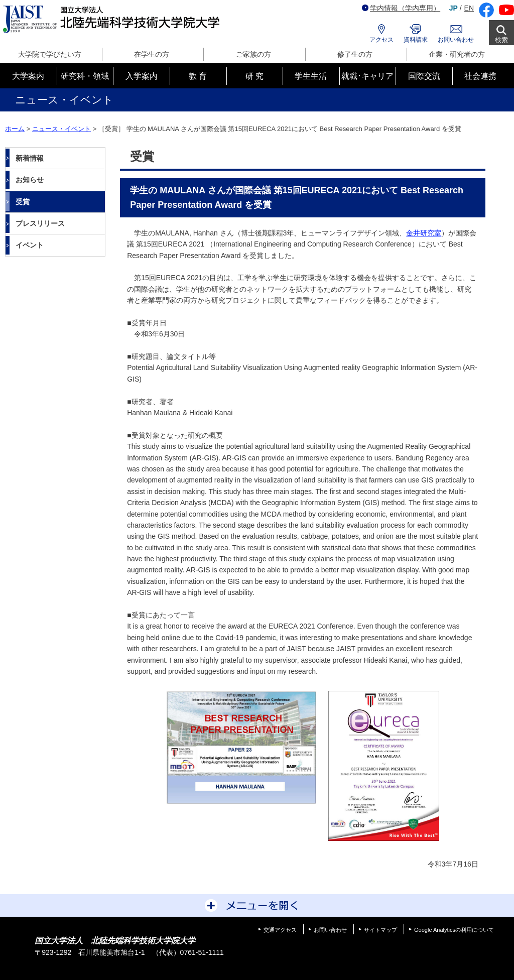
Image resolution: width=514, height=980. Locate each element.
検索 (501, 40)
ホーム (15, 129)
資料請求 (416, 40)
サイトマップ (380, 930)
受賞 (23, 202)
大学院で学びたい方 (50, 54)
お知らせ (30, 180)
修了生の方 (355, 54)
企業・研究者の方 (457, 54)
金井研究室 (424, 233)
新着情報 (30, 158)
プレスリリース (40, 223)
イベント (30, 245)
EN (469, 8)
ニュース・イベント (61, 129)
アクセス (381, 40)
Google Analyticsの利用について (454, 930)
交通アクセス (280, 930)
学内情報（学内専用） (401, 8)
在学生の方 (152, 54)
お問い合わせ (456, 40)
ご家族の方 (253, 54)
